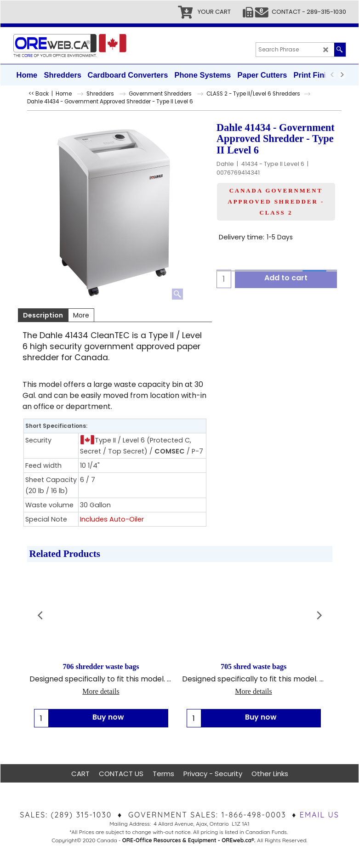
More (81, 315)
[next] (342, 75)
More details (101, 692)
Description (43, 315)
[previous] (333, 75)
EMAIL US (319, 815)
